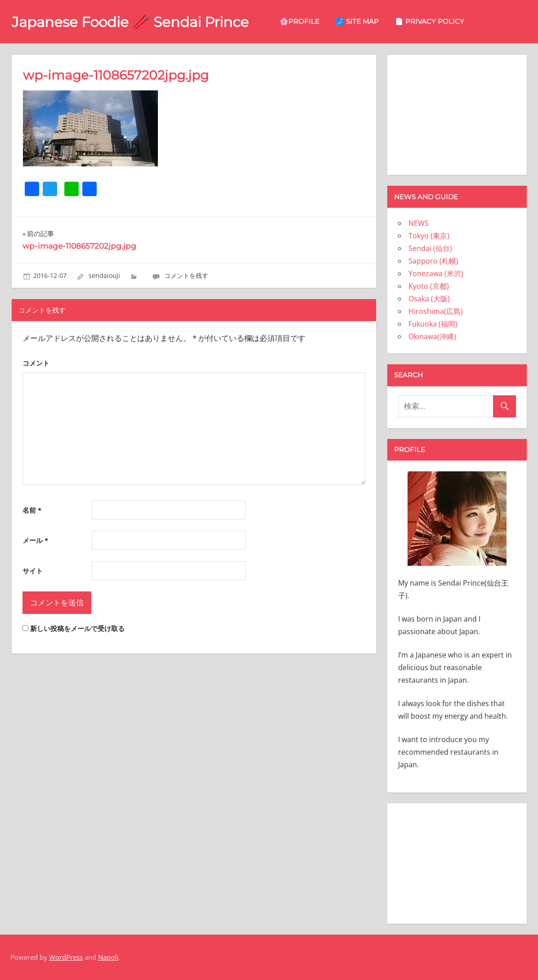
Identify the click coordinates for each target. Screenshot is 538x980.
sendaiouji (104, 275)
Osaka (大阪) (429, 299)
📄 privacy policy (439, 21)
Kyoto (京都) (429, 286)
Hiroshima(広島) (436, 311)
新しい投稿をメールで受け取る (77, 628)
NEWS (419, 223)
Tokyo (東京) (429, 236)
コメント (36, 363)
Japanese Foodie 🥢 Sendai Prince (135, 22)
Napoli (108, 957)
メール (35, 540)
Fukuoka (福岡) (433, 324)
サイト (33, 571)
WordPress (66, 957)
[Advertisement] (457, 113)
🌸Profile (309, 21)
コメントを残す (186, 275)
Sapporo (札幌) (433, 261)
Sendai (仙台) (430, 248)
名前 (32, 510)
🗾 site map (366, 21)
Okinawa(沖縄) (432, 336)
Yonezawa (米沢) (436, 273)
